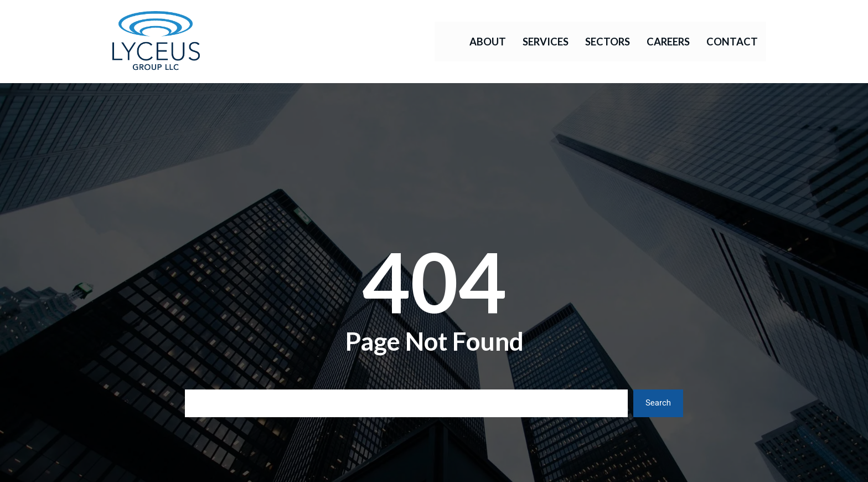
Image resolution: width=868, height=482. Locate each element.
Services (546, 42)
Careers (668, 42)
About (488, 42)
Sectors (608, 42)
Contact (732, 42)
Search (658, 403)
